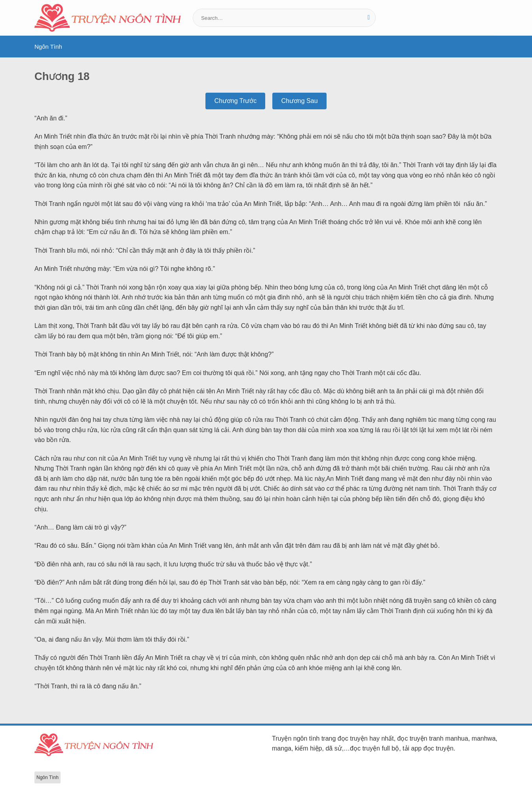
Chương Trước (235, 101)
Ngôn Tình (48, 47)
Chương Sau (299, 101)
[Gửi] (369, 18)
